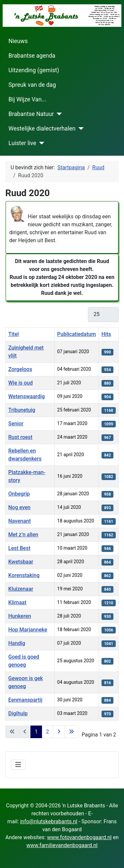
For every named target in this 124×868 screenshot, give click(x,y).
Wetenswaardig (26, 396)
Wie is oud (21, 383)
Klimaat (17, 602)
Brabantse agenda (32, 56)
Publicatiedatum (77, 334)
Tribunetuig (22, 410)
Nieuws (18, 41)
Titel (14, 334)
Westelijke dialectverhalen (42, 129)
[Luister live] (40, 143)
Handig (17, 643)
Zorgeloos (20, 369)
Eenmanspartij (25, 700)
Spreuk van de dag (32, 85)
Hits (106, 334)
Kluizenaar (21, 589)
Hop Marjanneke (28, 630)
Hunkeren (20, 616)
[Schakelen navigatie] (18, 765)
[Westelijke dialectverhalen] (80, 129)
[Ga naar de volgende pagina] (59, 732)
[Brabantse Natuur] (58, 114)
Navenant (20, 521)
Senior (16, 424)
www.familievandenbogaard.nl (62, 845)
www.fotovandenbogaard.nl (79, 837)
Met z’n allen (23, 535)
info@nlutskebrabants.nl (49, 821)
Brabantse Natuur (31, 114)
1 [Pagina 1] (36, 732)
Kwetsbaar (21, 562)
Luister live (22, 143)
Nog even (19, 507)
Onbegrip (19, 494)
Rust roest (20, 437)
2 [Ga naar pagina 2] (47, 732)
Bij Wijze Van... (27, 99)
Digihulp (18, 713)
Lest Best (19, 548)
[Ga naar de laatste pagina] (71, 732)
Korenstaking (24, 575)
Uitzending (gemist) (34, 70)
